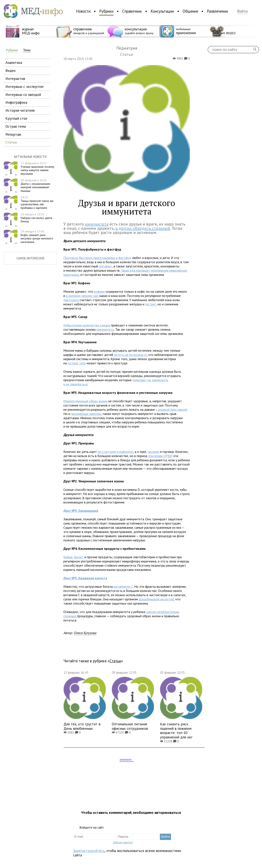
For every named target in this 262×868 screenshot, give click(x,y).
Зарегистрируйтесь (89, 851)
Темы (27, 50)
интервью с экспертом (24, 87)
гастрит (151, 304)
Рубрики (106, 11)
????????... (127, 760)
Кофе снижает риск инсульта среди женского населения (37, 237)
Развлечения (217, 11)
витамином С (123, 586)
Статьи (115, 661)
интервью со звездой (23, 95)
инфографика (16, 102)
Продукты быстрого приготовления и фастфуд (97, 258)
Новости (83, 11)
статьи (11, 142)
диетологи (71, 300)
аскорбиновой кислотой (156, 599)
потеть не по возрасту (130, 355)
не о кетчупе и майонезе (115, 452)
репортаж (13, 134)
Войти (242, 11)
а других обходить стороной (143, 228)
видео (11, 70)
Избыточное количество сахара (87, 325)
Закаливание (81, 511)
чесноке (153, 452)
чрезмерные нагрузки (87, 414)
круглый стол (16, 118)
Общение (190, 11)
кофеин (99, 291)
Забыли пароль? (123, 842)
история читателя (20, 110)
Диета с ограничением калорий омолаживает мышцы (35, 185)
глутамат (105, 266)
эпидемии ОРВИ (160, 456)
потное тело (77, 363)
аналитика (14, 62)
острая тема (16, 126)
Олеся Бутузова (85, 633)
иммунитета (97, 224)
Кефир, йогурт (74, 557)
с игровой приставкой (171, 409)
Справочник (132, 11)
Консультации (162, 11)
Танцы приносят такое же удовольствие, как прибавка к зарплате (37, 203)
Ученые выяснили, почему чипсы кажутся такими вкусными (37, 168)
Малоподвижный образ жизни (85, 401)
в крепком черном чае (82, 296)
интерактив (15, 78)
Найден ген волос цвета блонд (36, 218)
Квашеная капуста (85, 578)
